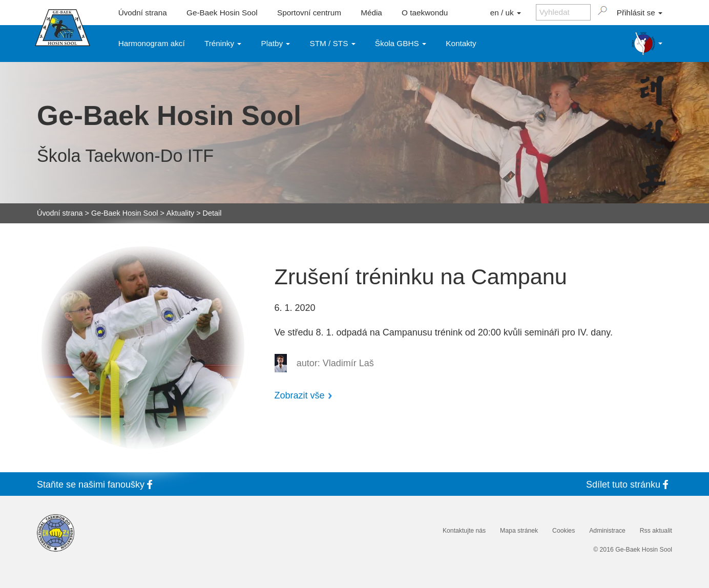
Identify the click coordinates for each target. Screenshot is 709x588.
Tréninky (223, 43)
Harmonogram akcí (152, 43)
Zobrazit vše (300, 395)
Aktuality (180, 213)
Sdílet (629, 484)
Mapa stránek (519, 531)
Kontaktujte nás (464, 531)
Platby (276, 43)
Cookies (564, 531)
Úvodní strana (143, 13)
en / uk (506, 13)
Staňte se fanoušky (97, 484)
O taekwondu (425, 13)
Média (371, 13)
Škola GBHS (401, 43)
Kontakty (461, 43)
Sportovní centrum (309, 13)
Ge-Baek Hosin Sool (222, 13)
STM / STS (333, 43)
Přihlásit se (640, 13)
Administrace (607, 531)
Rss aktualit (656, 531)
